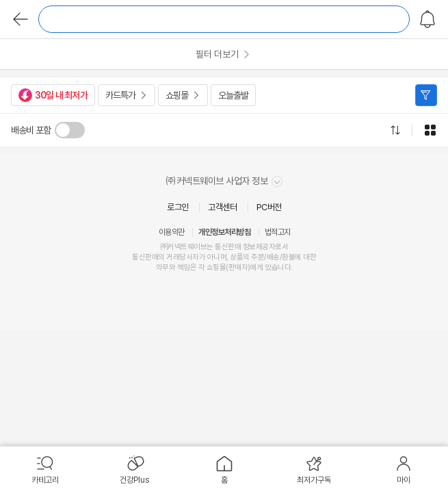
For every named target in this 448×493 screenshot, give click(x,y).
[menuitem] (45, 470)
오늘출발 (233, 95)
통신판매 (145, 257)
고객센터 (222, 207)
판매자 (238, 267)
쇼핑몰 (177, 95)
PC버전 (269, 207)
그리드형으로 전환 (430, 130)
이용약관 (172, 232)
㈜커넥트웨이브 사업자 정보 (224, 181)
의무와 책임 (173, 267)
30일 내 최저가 (53, 95)
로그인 (178, 207)
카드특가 (120, 95)
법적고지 (278, 232)
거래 (173, 257)
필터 (426, 95)
